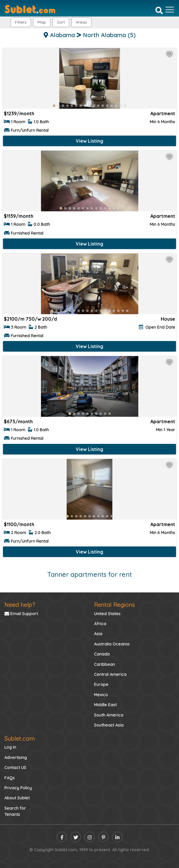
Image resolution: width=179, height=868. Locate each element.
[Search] (159, 10)
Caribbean (105, 664)
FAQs (10, 778)
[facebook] (62, 837)
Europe (101, 684)
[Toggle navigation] (170, 10)
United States (107, 614)
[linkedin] (117, 837)
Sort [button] (61, 22)
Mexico (101, 695)
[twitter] (76, 837)
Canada (102, 654)
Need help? (20, 605)
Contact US (15, 767)
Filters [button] (21, 22)
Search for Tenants (15, 811)
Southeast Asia (109, 725)
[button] (81, 22)
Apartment (163, 113)
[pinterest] (103, 837)
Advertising (16, 757)
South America (109, 715)
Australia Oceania (112, 644)
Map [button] (42, 22)
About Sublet (17, 798)
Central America (110, 674)
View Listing (89, 141)
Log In (10, 747)
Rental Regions (114, 605)
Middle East (105, 705)
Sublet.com (20, 738)
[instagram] (89, 837)
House (168, 319)
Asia (98, 634)
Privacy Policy (18, 788)
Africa (100, 624)
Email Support (21, 614)
